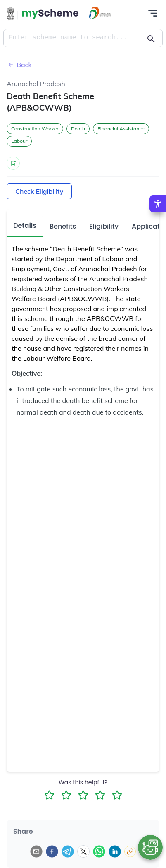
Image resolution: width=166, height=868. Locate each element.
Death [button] (78, 129)
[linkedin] (115, 851)
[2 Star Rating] (66, 795)
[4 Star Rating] (100, 795)
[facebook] (52, 851)
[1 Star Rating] (49, 795)
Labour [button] (19, 141)
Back (19, 65)
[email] (36, 851)
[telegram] (68, 851)
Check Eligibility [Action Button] (39, 191)
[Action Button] (50, 14)
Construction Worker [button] (35, 129)
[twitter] (83, 851)
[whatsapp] (99, 851)
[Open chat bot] (150, 847)
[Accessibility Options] (158, 204)
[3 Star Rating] (83, 795)
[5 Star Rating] (117, 795)
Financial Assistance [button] (121, 129)
